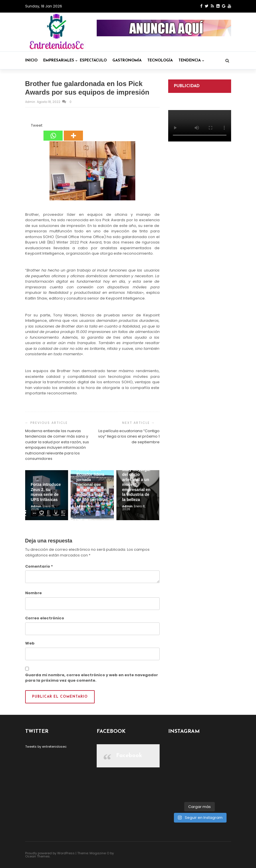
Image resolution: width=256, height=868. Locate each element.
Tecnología (160, 60)
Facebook (129, 756)
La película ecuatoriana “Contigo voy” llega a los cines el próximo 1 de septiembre (129, 436)
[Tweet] (29, 126)
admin (31, 102)
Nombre (33, 593)
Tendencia (191, 60)
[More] (73, 132)
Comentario (39, 566)
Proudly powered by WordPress (50, 853)
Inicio (31, 60)
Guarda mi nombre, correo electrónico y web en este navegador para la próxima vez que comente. (92, 678)
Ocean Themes (37, 856)
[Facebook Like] (28, 126)
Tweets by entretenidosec (46, 747)
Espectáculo (93, 60)
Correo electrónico (45, 618)
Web (30, 643)
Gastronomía (127, 60)
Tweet (37, 125)
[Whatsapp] (53, 132)
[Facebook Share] (26, 126)
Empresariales (60, 60)
